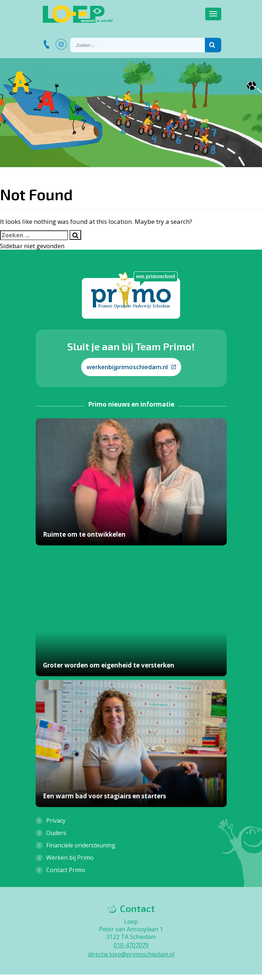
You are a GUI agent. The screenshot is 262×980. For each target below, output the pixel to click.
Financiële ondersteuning (81, 845)
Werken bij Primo (70, 858)
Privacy (56, 820)
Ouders (56, 833)
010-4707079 (131, 945)
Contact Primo (66, 870)
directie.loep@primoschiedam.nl (131, 954)
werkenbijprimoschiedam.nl (131, 367)
